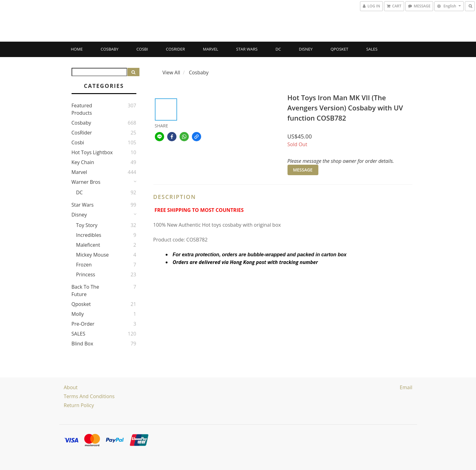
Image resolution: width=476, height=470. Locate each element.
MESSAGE (303, 170)
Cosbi (142, 49)
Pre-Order (83, 324)
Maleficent (88, 245)
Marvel (211, 49)
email (406, 387)
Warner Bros (86, 182)
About (71, 387)
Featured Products (82, 109)
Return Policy (79, 405)
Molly (78, 314)
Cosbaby (110, 49)
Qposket (339, 49)
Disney (306, 49)
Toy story (87, 225)
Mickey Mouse (93, 255)
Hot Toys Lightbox (92, 152)
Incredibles (89, 235)
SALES (372, 49)
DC (278, 49)
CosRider (176, 49)
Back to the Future (85, 291)
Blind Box (83, 344)
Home (77, 49)
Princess (86, 274)
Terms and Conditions (89, 396)
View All (171, 72)
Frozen (84, 265)
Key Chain (83, 162)
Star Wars (247, 49)
